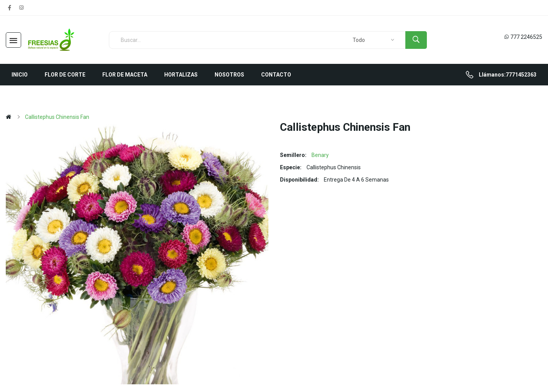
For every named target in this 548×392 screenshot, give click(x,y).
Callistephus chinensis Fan (57, 117)
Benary (320, 155)
